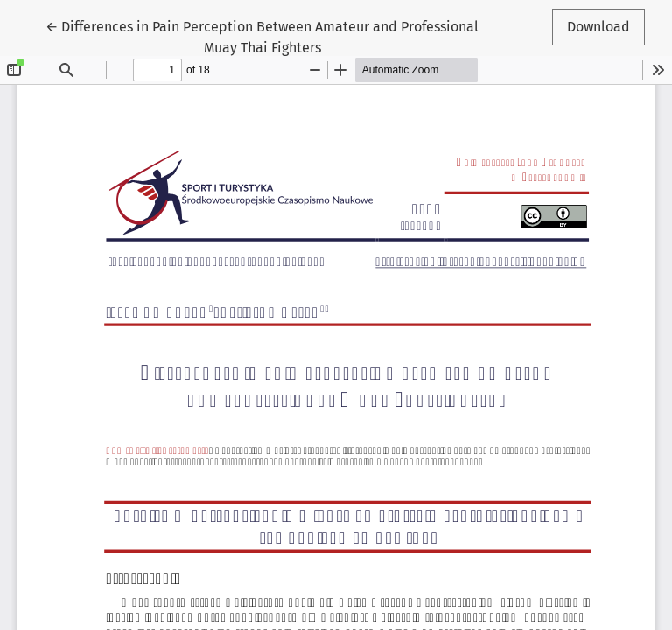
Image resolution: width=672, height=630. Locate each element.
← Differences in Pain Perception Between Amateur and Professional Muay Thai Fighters (262, 36)
